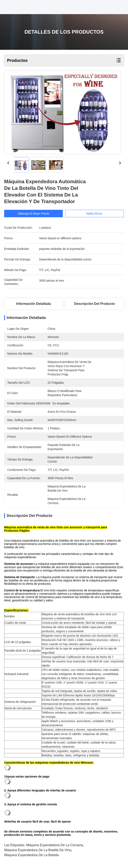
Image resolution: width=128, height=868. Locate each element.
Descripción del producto (95, 304)
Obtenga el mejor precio (34, 214)
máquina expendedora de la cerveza (54, 845)
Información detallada (34, 304)
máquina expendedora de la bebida (31, 855)
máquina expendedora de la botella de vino (38, 850)
